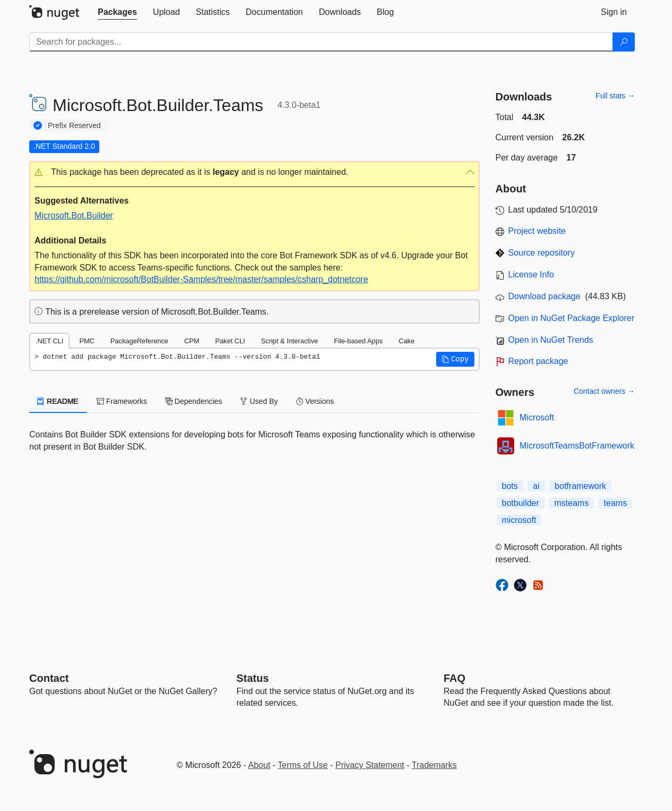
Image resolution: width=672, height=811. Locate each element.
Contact (49, 678)
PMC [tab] (87, 341)
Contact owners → (604, 391)
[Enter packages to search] (321, 42)
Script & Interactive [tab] (289, 341)
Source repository (542, 253)
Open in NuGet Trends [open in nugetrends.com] (551, 340)
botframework (580, 486)
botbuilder (521, 503)
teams (616, 503)
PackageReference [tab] (139, 341)
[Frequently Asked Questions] (454, 678)
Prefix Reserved (74, 125)
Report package (538, 361)
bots (510, 486)
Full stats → (615, 96)
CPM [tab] (192, 341)
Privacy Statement (370, 765)
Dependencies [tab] (194, 401)
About (259, 765)
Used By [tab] (259, 401)
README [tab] (58, 401)
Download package (545, 296)
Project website (537, 231)
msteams (571, 503)
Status (253, 678)
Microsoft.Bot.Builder (74, 216)
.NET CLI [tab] (49, 341)
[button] (254, 172)
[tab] (117, 12)
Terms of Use (303, 765)
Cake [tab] (406, 341)
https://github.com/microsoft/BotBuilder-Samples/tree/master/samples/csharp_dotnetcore (201, 279)
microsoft (519, 520)
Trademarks (434, 765)
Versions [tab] (315, 401)
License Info (531, 274)
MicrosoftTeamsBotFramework (577, 446)
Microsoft (537, 417)
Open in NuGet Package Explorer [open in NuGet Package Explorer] (571, 318)
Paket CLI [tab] (230, 341)
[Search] (624, 42)
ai (536, 486)
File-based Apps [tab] (359, 341)
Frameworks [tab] (122, 401)
